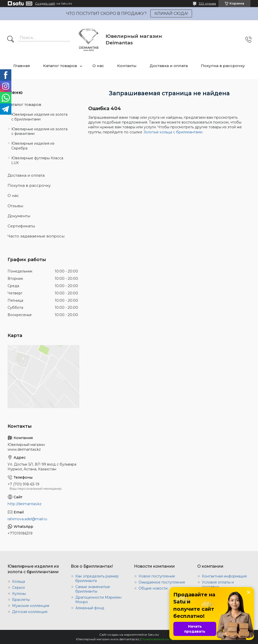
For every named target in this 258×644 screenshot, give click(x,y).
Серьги (18, 588)
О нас (98, 66)
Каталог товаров (60, 66)
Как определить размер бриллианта (97, 578)
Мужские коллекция (31, 606)
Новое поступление (157, 576)
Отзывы (15, 206)
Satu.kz (153, 635)
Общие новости (153, 588)
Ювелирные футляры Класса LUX (37, 160)
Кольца (19, 581)
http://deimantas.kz (25, 504)
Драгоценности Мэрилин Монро (98, 600)
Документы (19, 216)
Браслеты (21, 600)
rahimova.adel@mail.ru (27, 519)
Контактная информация (224, 576)
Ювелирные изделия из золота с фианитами (39, 131)
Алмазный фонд (90, 608)
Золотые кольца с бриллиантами (173, 132)
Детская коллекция (30, 612)
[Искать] (11, 40)
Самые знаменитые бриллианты (93, 589)
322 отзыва (207, 3)
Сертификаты (21, 226)
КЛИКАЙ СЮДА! (171, 13)
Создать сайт (45, 4)
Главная (22, 66)
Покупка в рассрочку (223, 66)
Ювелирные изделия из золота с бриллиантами (39, 117)
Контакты (127, 66)
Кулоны (19, 594)
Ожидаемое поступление (162, 582)
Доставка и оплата (169, 66)
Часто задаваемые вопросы (36, 236)
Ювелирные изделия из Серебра (33, 146)
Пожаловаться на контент (162, 639)
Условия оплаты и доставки (218, 585)
